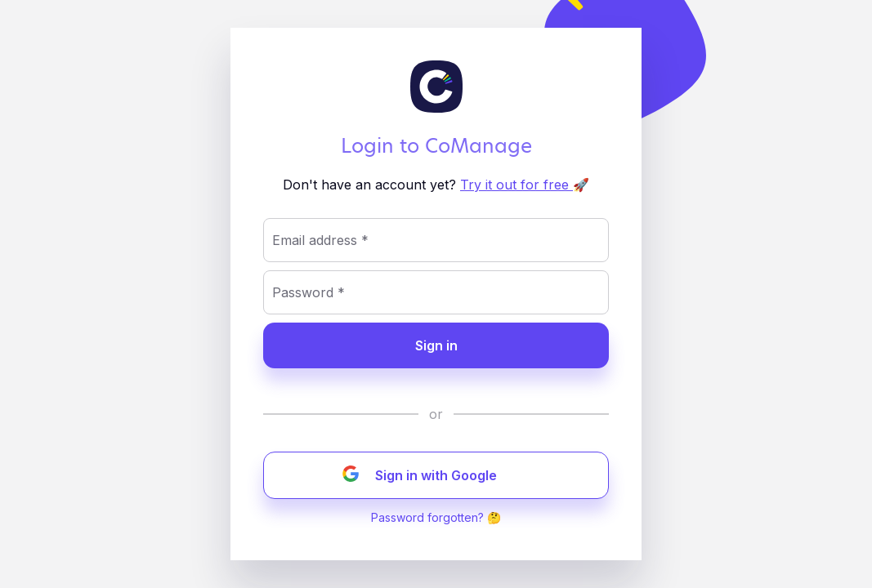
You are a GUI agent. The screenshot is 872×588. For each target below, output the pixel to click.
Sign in (436, 345)
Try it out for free (516, 185)
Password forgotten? (427, 517)
